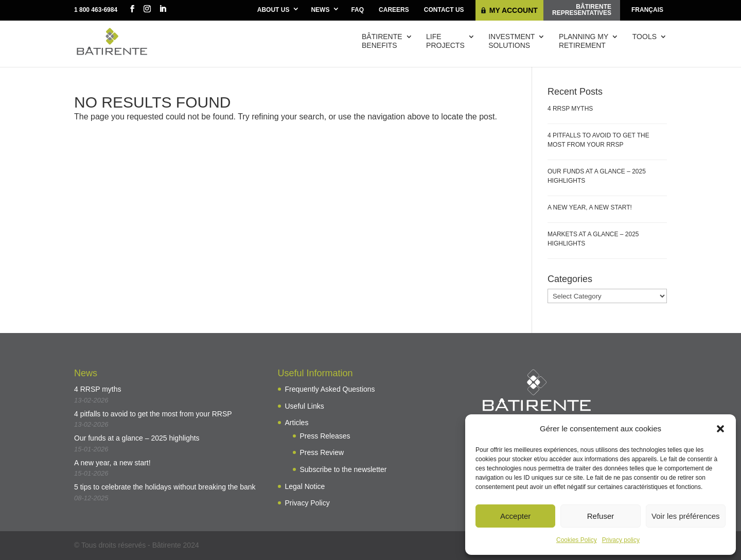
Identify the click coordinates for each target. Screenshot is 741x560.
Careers (394, 10)
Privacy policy (621, 540)
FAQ (357, 10)
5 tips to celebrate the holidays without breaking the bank (165, 487)
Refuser (601, 516)
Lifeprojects (445, 41)
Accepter (515, 516)
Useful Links (305, 406)
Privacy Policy (307, 503)
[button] (720, 429)
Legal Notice (305, 486)
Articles (297, 423)
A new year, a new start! (590, 207)
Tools (645, 37)
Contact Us (444, 10)
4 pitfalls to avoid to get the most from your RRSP (153, 414)
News (320, 10)
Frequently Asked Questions (330, 389)
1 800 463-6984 (96, 10)
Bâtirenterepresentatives (582, 10)
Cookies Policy (577, 540)
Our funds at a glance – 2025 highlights (137, 438)
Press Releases (325, 436)
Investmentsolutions (511, 41)
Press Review (322, 452)
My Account (514, 10)
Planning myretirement (584, 41)
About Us (274, 10)
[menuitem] (647, 10)
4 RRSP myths (570, 109)
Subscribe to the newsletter (343, 469)
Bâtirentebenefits (382, 41)
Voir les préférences (686, 516)
